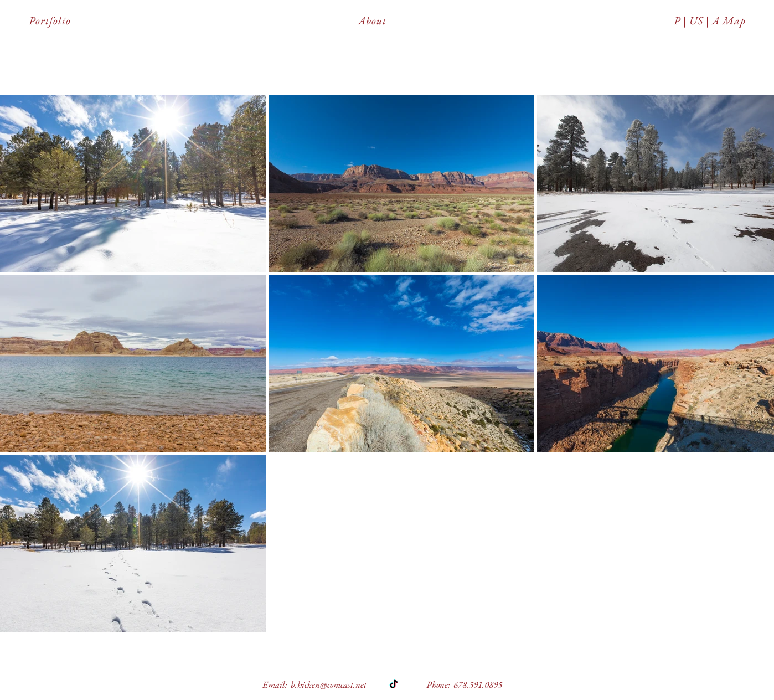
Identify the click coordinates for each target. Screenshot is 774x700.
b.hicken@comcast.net (329, 684)
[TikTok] (394, 684)
